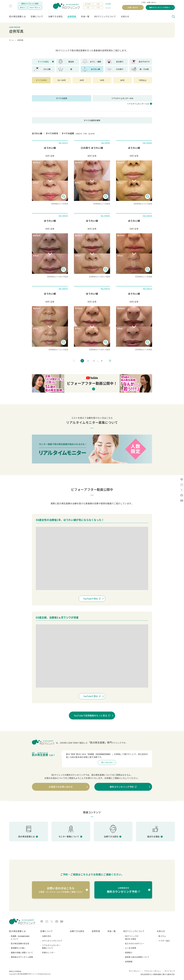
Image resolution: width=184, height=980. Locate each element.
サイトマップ (170, 971)
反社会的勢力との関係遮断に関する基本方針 (158, 974)
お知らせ (125, 16)
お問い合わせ (133, 7)
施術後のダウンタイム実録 (22, 957)
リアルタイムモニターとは (138, 104)
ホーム (11, 40)
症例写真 (72, 16)
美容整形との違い (18, 948)
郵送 (22, 7)
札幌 (98, 8)
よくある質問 (131, 948)
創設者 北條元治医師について (137, 957)
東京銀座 (88, 4)
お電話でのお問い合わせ (61, 787)
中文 (107, 8)
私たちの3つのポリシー (135, 943)
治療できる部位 (55, 16)
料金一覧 (85, 16)
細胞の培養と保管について (22, 953)
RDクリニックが (137, 938)
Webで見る (34, 7)
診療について (37, 16)
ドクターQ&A (164, 941)
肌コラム (162, 936)
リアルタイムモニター (52, 947)
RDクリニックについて (105, 16)
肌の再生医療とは (17, 16)
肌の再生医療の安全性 (20, 943)
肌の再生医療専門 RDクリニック (28, 974)
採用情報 (129, 962)
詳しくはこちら (107, 762)
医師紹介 (129, 953)
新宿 (98, 4)
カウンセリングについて (52, 941)
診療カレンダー (49, 953)
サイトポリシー (135, 971)
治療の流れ (47, 936)
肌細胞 (22, 938)
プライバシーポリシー (153, 971)
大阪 (88, 8)
